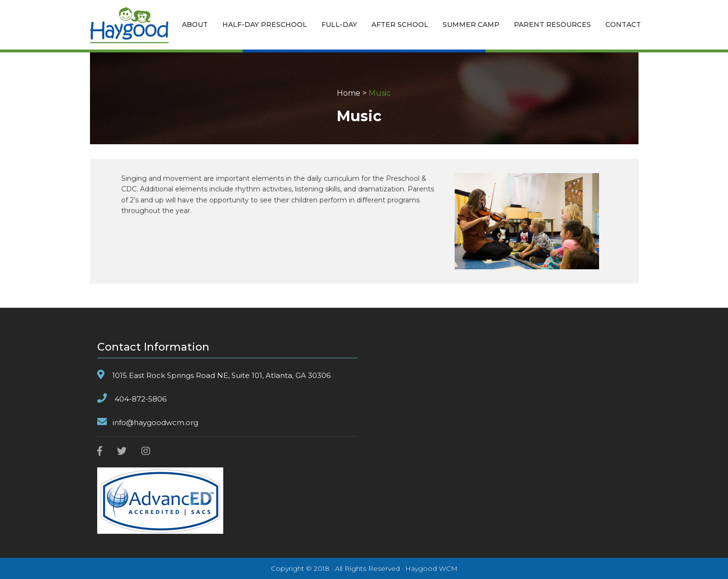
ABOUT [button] (195, 25)
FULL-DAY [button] (339, 25)
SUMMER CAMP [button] (471, 25)
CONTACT (623, 25)
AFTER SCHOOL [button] (400, 25)
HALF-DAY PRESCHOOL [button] (265, 25)
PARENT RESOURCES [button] (552, 25)
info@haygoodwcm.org (155, 422)
